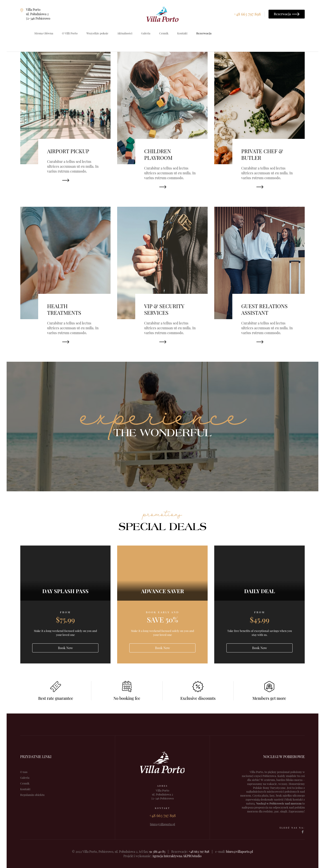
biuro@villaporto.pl (239, 852)
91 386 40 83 (157, 852)
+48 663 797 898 (199, 852)
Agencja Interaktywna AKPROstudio (177, 856)
